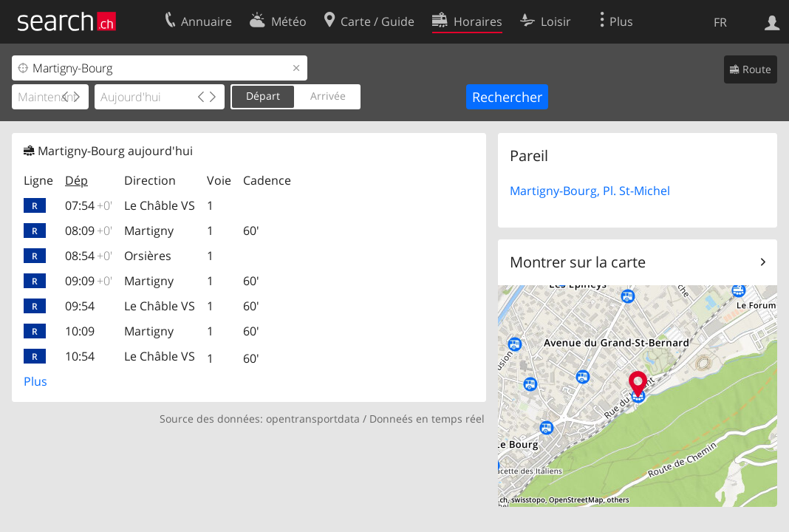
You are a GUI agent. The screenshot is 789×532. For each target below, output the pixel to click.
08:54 (89, 256)
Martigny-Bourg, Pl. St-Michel (590, 191)
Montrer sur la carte (578, 262)
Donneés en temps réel (427, 419)
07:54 (89, 205)
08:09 (89, 231)
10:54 (80, 356)
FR (720, 22)
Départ (263, 96)
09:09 (89, 281)
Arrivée (328, 96)
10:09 (80, 331)
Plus (35, 381)
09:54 (80, 306)
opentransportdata (313, 419)
